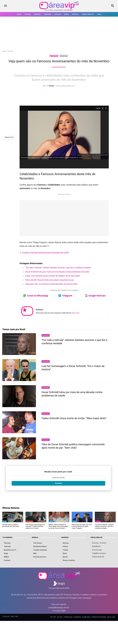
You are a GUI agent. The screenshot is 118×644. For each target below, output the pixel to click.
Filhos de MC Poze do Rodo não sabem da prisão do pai (49, 280)
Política (74, 521)
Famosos (10, 51)
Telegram (65, 296)
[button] (103, 6)
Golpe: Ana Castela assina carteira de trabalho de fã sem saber (53, 276)
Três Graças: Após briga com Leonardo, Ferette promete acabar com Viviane (35, 526)
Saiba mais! (75, 313)
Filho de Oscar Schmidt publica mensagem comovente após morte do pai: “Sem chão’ (75, 446)
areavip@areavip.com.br (59, 608)
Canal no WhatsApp (36, 296)
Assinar (58, 483)
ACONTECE (65, 537)
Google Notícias (95, 296)
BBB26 (51, 521)
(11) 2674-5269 (59, 611)
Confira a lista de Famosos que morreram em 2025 (45, 253)
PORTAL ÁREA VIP (97, 537)
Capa (4, 51)
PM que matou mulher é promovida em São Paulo (11, 526)
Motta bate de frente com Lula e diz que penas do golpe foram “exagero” (82, 526)
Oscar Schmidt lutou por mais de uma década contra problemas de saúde (57, 272)
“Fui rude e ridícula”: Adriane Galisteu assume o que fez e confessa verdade (58, 268)
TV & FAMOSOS (7, 537)
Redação (52, 86)
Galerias (64, 56)
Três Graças (29, 521)
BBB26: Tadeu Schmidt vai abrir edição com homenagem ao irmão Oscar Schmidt (59, 526)
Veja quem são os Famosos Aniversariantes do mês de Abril (51, 284)
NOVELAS (35, 537)
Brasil (5, 521)
